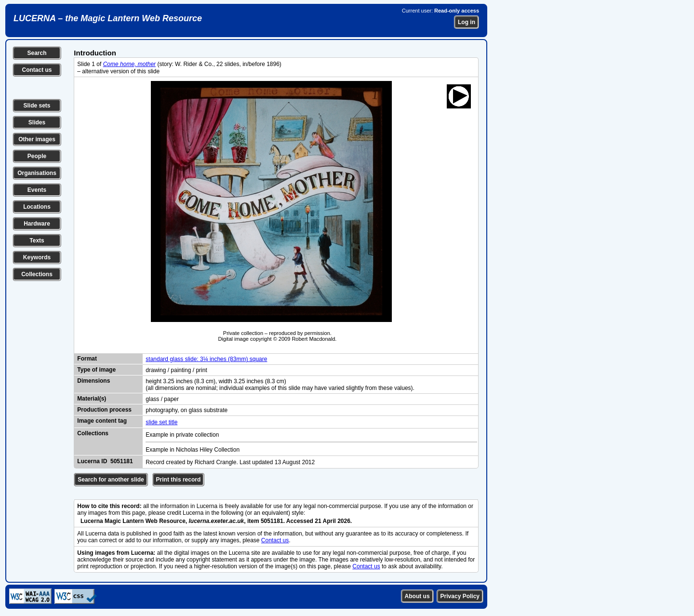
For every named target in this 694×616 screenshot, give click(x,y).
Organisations (37, 173)
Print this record (179, 480)
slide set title (161, 422)
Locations (37, 207)
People (37, 156)
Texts (37, 241)
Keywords (37, 257)
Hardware (37, 224)
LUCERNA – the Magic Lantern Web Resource (108, 18)
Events (37, 190)
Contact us (37, 70)
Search (37, 53)
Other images (37, 139)
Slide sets (37, 106)
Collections (37, 274)
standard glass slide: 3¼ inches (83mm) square (206, 359)
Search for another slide (111, 480)
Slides (37, 122)
